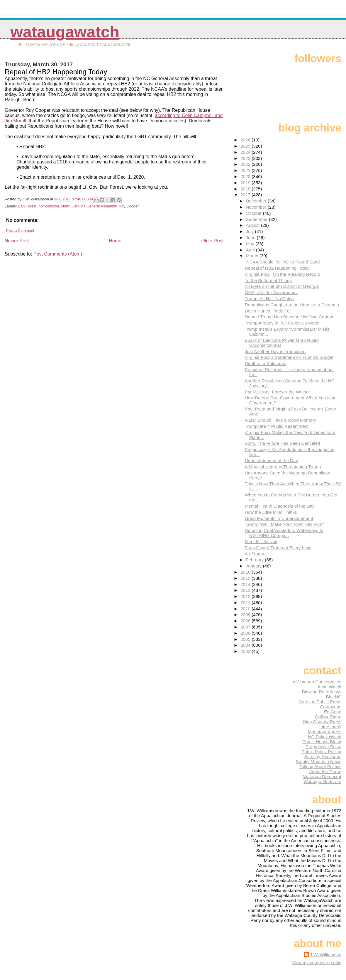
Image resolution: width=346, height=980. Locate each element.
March (252, 256)
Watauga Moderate (322, 782)
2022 (246, 164)
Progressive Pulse (323, 747)
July (250, 231)
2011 (246, 603)
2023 (246, 158)
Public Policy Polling (321, 752)
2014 (246, 584)
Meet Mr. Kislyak (261, 541)
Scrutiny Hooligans (323, 757)
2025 (246, 146)
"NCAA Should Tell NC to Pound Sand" (283, 262)
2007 (246, 627)
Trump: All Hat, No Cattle (269, 299)
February (255, 560)
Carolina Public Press (320, 702)
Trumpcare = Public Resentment (277, 426)
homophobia (49, 206)
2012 (246, 596)
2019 (246, 183)
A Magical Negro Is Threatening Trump (283, 467)
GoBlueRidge (328, 717)
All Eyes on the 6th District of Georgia (282, 286)
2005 (246, 639)
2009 (246, 615)
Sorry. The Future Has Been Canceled (283, 443)
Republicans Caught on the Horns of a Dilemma (292, 305)
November (257, 207)
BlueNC (334, 697)
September (257, 219)
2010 (246, 609)
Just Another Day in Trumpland (275, 351)
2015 (246, 578)
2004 (246, 645)
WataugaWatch (65, 32)
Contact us (331, 707)
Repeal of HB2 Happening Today (277, 268)
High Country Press (322, 722)
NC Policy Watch (325, 737)
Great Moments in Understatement (279, 518)
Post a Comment (20, 230)
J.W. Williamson (326, 955)
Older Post (213, 241)
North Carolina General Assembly (89, 206)
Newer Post (17, 241)
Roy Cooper (129, 206)
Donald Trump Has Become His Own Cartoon (290, 317)
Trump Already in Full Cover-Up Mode (282, 323)
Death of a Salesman (266, 363)
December (257, 201)
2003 (246, 651)
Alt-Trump (255, 554)
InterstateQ (330, 727)
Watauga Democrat (322, 777)
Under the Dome (325, 772)
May (251, 244)
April (251, 250)
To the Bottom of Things (268, 280)
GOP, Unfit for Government (271, 292)
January (254, 566)
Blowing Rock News (322, 692)
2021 (246, 170)
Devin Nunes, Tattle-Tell (268, 311)
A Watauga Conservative (317, 682)
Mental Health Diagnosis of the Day (280, 506)
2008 (246, 621)
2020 (246, 176)
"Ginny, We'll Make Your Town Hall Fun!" (284, 524)
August (253, 225)
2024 (246, 152)
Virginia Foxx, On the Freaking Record (283, 274)
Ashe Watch (329, 687)
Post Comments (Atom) (58, 254)
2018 (246, 189)
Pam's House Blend (322, 742)
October (254, 213)
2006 (246, 633)
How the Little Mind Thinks (271, 512)
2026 (246, 140)
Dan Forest (27, 206)
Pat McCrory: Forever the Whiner (278, 392)
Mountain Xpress (325, 732)
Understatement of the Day (272, 461)
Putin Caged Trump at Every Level (279, 548)
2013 (246, 590)
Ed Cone (333, 712)
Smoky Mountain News (319, 762)
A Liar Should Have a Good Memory (280, 420)
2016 (246, 572)
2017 (246, 195)
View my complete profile (317, 963)
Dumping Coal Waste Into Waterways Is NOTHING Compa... (284, 533)
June (251, 238)
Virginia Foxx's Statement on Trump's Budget (289, 357)
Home (115, 241)
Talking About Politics (320, 767)
